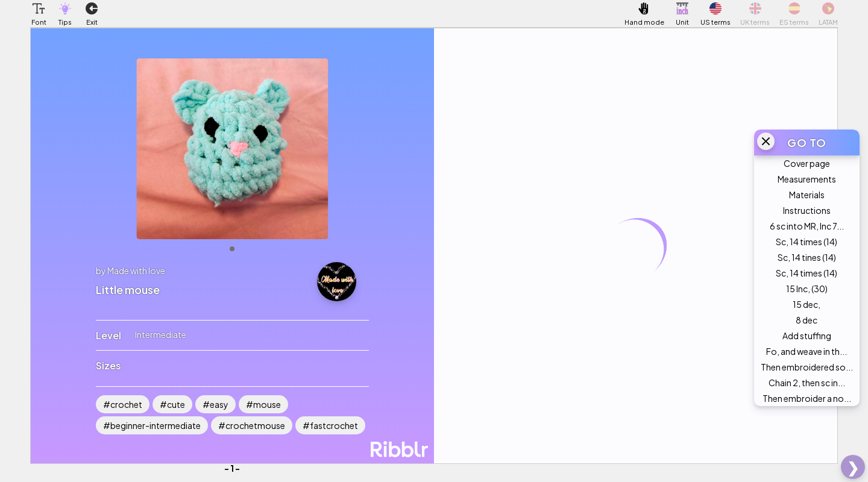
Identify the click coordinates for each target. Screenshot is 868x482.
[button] (39, 8)
